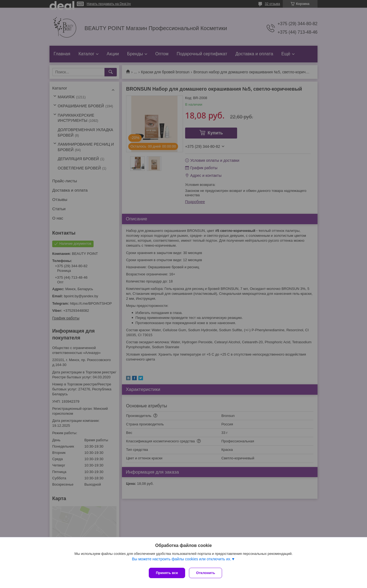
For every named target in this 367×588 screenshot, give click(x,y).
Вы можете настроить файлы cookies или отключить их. (181, 560)
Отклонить (207, 573)
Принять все (167, 573)
